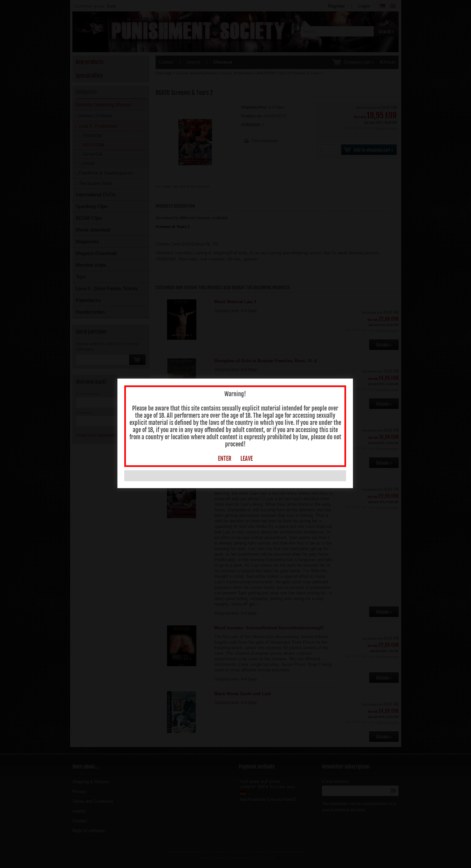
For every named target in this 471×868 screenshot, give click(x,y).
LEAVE (247, 459)
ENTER (225, 459)
